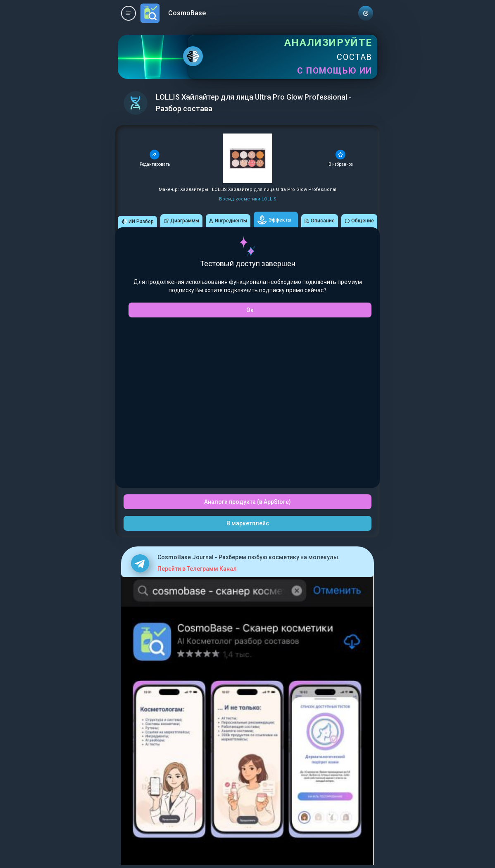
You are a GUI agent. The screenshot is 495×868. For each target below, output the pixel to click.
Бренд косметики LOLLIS (248, 199)
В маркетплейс (248, 523)
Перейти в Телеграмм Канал (197, 569)
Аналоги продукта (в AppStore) (247, 502)
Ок (250, 310)
